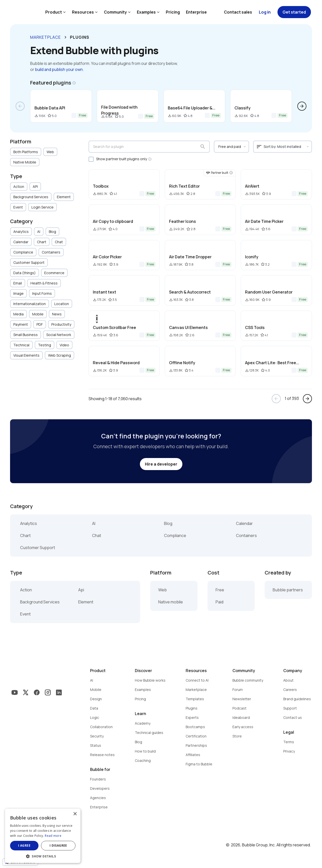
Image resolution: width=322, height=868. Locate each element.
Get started (294, 12)
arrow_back (20, 106)
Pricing (173, 12)
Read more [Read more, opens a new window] (53, 836)
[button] (43, 856)
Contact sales (238, 12)
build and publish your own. (59, 69)
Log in (265, 12)
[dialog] (43, 836)
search (203, 147)
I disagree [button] (58, 845)
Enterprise (196, 12)
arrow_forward (302, 106)
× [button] (75, 814)
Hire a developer (161, 464)
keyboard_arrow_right (65, 37)
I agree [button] (24, 845)
